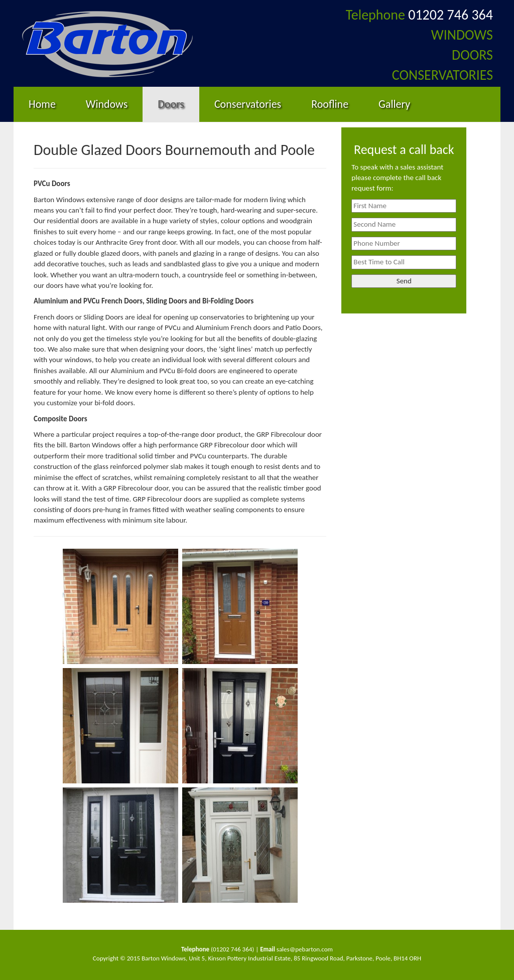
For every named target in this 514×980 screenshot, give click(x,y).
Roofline (330, 104)
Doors (171, 104)
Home (42, 104)
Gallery (394, 104)
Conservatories (248, 104)
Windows (107, 104)
